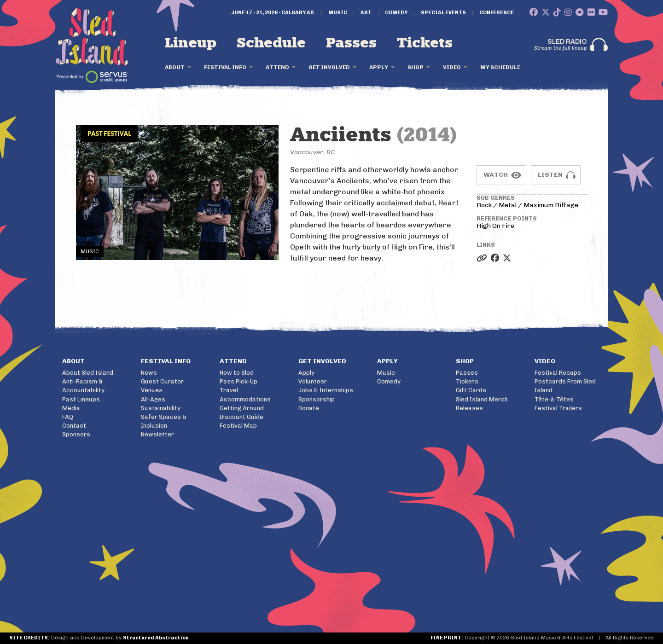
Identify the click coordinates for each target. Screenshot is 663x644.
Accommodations (245, 399)
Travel (229, 390)
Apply (379, 67)
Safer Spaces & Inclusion (164, 421)
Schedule (271, 43)
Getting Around (242, 408)
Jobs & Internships (326, 390)
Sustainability (161, 408)
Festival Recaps (558, 373)
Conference (497, 13)
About (175, 67)
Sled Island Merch (482, 399)
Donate (309, 408)
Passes (351, 43)
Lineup (191, 43)
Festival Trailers (558, 408)
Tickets (425, 43)
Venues (152, 390)
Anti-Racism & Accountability (83, 386)
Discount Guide (241, 417)
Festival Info (225, 67)
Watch (496, 175)
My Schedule (500, 67)
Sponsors (76, 434)
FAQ (68, 417)
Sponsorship (317, 399)
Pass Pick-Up (238, 381)
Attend (277, 67)
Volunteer (313, 381)
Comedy (396, 13)
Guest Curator (162, 381)
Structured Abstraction (156, 638)
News (149, 373)
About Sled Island (88, 373)
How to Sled (237, 373)
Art (366, 13)
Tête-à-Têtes (554, 399)
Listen (550, 175)
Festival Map (238, 426)
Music (338, 13)
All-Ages (153, 399)
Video (452, 67)
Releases (469, 408)
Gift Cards (471, 390)
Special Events (443, 13)
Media (71, 408)
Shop (416, 67)
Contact (74, 426)
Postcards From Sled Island (565, 386)
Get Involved (329, 67)
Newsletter (157, 434)
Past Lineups (81, 399)
